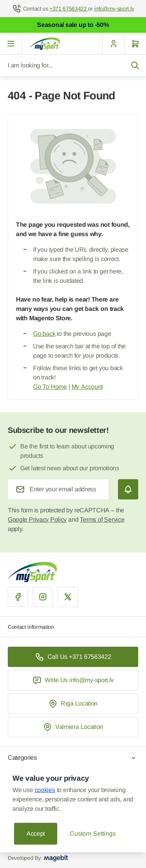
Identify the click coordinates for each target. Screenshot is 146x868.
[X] (68, 597)
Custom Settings (92, 834)
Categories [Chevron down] (73, 758)
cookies (45, 790)
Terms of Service (102, 520)
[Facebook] (18, 597)
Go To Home (50, 387)
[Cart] (135, 44)
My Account (87, 387)
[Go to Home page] (45, 44)
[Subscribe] (128, 489)
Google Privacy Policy (37, 520)
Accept (36, 834)
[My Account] (113, 44)
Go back (44, 334)
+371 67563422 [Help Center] (69, 9)
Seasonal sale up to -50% (73, 25)
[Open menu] (11, 44)
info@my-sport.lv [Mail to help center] (114, 9)
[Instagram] (43, 597)
